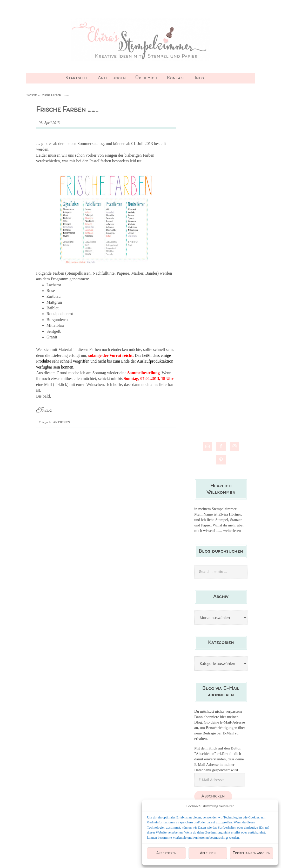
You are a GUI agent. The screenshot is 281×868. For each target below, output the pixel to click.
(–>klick (60, 394)
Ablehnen (208, 853)
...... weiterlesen (229, 540)
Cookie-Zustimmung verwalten (210, 806)
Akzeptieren (166, 853)
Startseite (32, 105)
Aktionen (61, 432)
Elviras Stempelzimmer (140, 44)
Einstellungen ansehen (252, 853)
